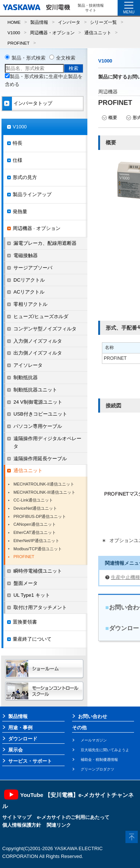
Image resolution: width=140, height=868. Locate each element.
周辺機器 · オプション (37, 228)
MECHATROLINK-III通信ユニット (44, 492)
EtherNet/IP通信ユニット (36, 541)
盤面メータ (26, 583)
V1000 (14, 33)
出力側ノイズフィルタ (38, 353)
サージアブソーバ (33, 268)
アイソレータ (28, 365)
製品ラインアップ (32, 194)
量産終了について (32, 639)
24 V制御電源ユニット (38, 402)
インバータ (69, 22)
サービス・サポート (30, 761)
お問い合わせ (93, 716)
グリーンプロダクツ (97, 769)
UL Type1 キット (32, 595)
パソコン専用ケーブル (38, 426)
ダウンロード (23, 739)
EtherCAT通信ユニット (35, 532)
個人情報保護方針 (22, 825)
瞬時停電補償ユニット (38, 571)
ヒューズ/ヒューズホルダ (41, 316)
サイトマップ (17, 817)
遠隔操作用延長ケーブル (40, 459)
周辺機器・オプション (52, 33)
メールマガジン (94, 740)
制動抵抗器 (26, 377)
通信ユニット (98, 33)
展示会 (15, 750)
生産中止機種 (125, 577)
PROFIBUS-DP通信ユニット (40, 516)
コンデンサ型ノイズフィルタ (45, 329)
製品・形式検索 (29, 58)
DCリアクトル (29, 280)
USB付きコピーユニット (40, 414)
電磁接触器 (26, 255)
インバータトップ (33, 103)
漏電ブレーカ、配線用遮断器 (45, 243)
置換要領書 (25, 622)
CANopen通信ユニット (35, 524)
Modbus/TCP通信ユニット (38, 549)
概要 (113, 118)
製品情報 (39, 22)
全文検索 (66, 58)
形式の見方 (25, 177)
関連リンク (59, 825)
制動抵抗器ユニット (35, 390)
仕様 (18, 160)
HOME (14, 22)
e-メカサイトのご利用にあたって (73, 817)
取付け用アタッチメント (40, 607)
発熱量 (20, 212)
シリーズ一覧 (103, 22)
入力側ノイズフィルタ (38, 341)
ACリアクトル (29, 292)
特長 (18, 143)
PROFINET (18, 43)
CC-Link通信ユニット (33, 500)
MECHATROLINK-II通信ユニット (44, 484)
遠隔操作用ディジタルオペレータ (47, 442)
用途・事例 (20, 728)
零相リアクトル (30, 304)
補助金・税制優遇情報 (99, 760)
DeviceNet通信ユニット (35, 508)
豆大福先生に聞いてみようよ (105, 750)
